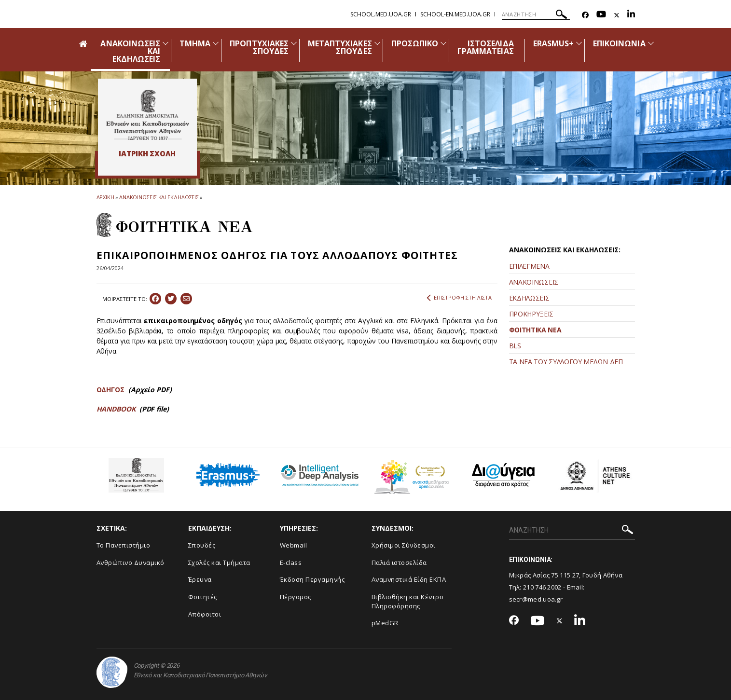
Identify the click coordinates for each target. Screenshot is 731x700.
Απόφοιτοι (205, 614)
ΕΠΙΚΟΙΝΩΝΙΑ (619, 43)
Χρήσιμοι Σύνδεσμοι (404, 545)
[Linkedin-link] (631, 15)
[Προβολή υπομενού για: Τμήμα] (216, 43)
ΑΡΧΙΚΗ (105, 197)
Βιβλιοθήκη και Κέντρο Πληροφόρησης (408, 601)
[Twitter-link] (617, 15)
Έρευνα (200, 579)
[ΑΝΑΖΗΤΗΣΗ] (536, 14)
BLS (515, 346)
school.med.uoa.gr (381, 14)
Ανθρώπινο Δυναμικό (131, 563)
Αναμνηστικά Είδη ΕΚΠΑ (409, 579)
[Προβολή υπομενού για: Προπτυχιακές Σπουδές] (294, 43)
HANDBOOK (117, 409)
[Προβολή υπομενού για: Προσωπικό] (443, 43)
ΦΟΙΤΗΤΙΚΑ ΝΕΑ (535, 330)
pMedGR (385, 623)
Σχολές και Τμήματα (219, 563)
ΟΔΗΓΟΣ (111, 390)
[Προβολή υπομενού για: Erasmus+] (579, 43)
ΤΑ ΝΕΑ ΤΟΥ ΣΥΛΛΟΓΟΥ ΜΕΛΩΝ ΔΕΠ (566, 362)
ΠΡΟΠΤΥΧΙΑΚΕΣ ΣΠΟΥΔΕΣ (259, 47)
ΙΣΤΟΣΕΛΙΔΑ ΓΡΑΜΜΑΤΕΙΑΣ (486, 47)
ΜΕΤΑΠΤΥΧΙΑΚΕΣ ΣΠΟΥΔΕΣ (340, 47)
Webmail (294, 545)
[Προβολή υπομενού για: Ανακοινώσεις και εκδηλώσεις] (166, 43)
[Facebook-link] (585, 15)
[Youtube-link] (601, 15)
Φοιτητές (203, 597)
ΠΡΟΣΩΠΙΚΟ (415, 43)
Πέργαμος (296, 597)
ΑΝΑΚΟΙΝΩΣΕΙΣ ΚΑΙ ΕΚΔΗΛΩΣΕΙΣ (159, 197)
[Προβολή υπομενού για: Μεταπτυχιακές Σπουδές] (377, 43)
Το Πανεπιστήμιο (124, 545)
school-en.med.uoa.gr (455, 14)
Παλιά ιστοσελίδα (399, 563)
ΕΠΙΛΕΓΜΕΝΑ (529, 266)
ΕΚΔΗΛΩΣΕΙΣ (529, 298)
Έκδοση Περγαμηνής (312, 579)
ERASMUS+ (553, 43)
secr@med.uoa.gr (536, 599)
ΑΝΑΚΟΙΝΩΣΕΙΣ (534, 282)
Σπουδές (202, 545)
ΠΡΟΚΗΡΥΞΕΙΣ (531, 314)
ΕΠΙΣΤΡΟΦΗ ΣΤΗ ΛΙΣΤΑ (459, 298)
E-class (291, 563)
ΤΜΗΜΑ (195, 43)
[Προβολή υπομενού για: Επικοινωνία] (651, 43)
